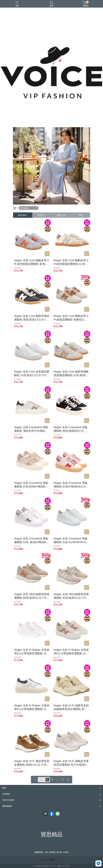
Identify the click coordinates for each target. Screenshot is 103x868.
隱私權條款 (7, 806)
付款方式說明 (8, 800)
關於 (4, 788)
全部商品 (6, 794)
